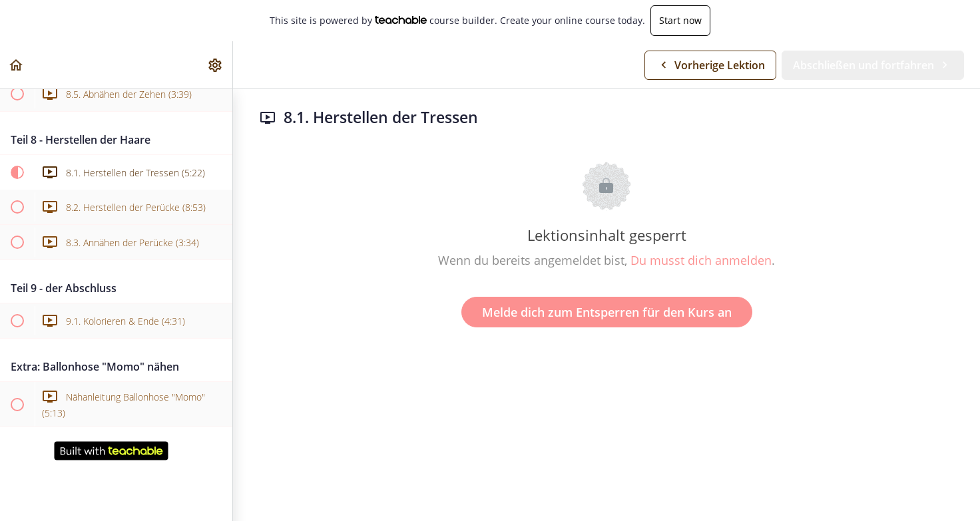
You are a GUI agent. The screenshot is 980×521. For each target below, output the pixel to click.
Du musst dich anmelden (701, 260)
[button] (17, 65)
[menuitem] (216, 65)
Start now (680, 20)
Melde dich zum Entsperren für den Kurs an (607, 312)
